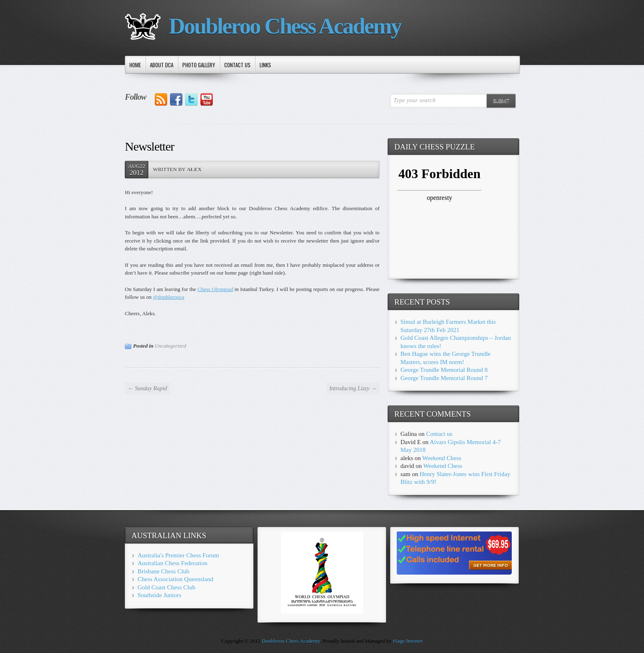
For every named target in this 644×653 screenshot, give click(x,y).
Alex (194, 169)
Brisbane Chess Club (163, 571)
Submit (501, 101)
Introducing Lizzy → (353, 388)
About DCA (162, 65)
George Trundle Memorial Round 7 (444, 378)
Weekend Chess (442, 458)
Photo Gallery (199, 65)
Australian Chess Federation (172, 563)
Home (135, 65)
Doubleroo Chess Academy (285, 26)
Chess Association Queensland (175, 579)
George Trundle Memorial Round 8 (444, 370)
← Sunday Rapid (147, 388)
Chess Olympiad (215, 289)
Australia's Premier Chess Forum (178, 555)
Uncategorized (171, 346)
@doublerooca (168, 297)
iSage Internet (408, 641)
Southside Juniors (159, 595)
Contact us (237, 65)
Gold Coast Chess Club (166, 587)
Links (265, 65)
